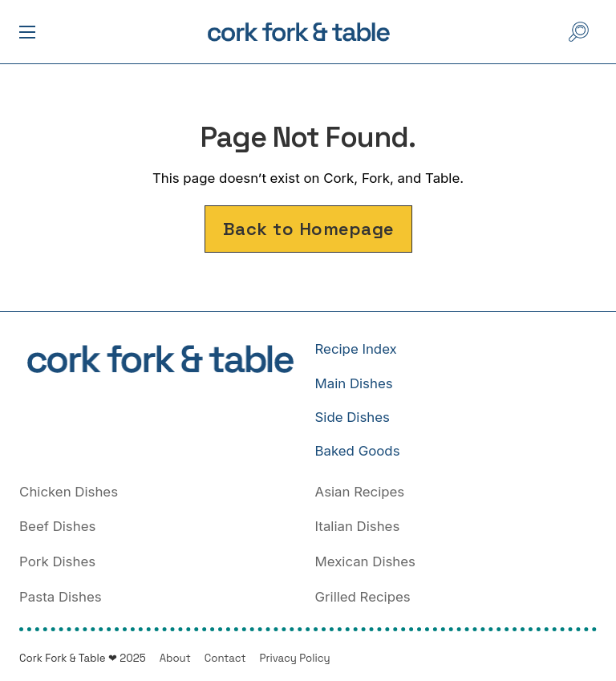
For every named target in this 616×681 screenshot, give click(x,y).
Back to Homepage (308, 229)
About (175, 658)
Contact (225, 658)
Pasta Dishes (61, 597)
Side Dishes (353, 417)
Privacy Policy (295, 658)
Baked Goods (358, 451)
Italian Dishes (358, 526)
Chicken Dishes (69, 492)
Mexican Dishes (365, 561)
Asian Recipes (360, 492)
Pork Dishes (57, 561)
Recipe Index (356, 349)
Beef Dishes (57, 526)
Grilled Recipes (363, 597)
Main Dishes (354, 383)
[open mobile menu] (27, 32)
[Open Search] (579, 32)
